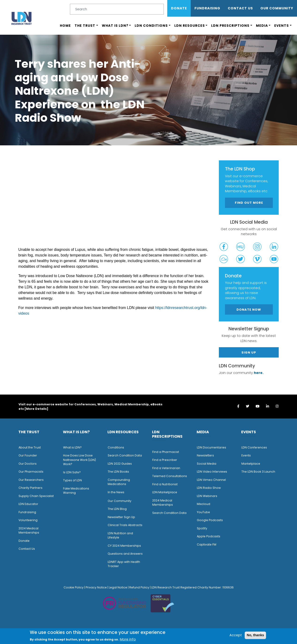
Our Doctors (28, 464)
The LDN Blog (117, 509)
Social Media (207, 464)
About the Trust (30, 447)
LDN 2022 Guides (120, 464)
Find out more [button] (249, 203)
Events (282, 26)
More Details (36, 409)
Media (262, 26)
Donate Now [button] (249, 310)
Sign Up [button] (249, 352)
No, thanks (255, 635)
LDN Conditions (151, 26)
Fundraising (207, 8)
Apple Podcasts (209, 536)
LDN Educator (28, 504)
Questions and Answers (125, 554)
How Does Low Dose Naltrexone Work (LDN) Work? (80, 460)
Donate (179, 8)
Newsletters (205, 455)
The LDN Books (118, 472)
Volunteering (28, 520)
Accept (236, 635)
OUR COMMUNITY (277, 8)
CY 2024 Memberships (124, 546)
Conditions (116, 447)
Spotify (202, 528)
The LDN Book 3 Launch (258, 472)
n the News (116, 492)
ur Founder (29, 455)
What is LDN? (115, 26)
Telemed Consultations (170, 476)
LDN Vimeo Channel (211, 480)
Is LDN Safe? (72, 472)
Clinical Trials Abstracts (125, 525)
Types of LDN (72, 480)
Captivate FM (207, 544)
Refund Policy (139, 587)
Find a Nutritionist (165, 484)
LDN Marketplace (165, 492)
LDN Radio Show (209, 488)
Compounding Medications (119, 482)
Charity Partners (30, 488)
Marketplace (251, 464)
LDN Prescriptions (230, 26)
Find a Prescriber (165, 460)
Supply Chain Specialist (36, 496)
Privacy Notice (96, 587)
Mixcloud (204, 504)
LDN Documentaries (211, 447)
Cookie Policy (74, 587)
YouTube (203, 512)
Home (65, 26)
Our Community (120, 501)
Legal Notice (118, 587)
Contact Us (240, 8)
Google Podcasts (210, 520)
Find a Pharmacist (166, 452)
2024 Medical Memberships (29, 531)
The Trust (85, 26)
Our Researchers (31, 480)
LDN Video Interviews (212, 472)
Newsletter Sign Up (121, 517)
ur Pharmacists (32, 472)
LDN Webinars (207, 496)
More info (128, 639)
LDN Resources (190, 26)
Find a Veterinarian (166, 468)
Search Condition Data (125, 455)
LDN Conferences (254, 447)
